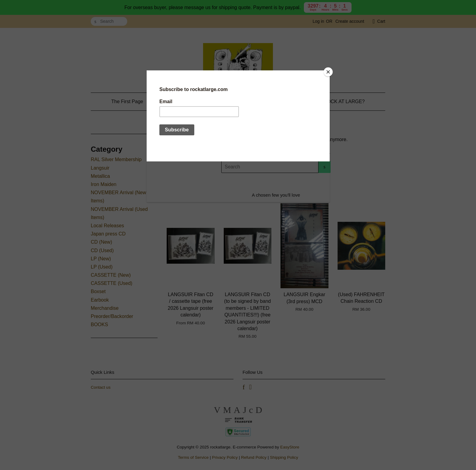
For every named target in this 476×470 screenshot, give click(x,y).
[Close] (328, 72)
